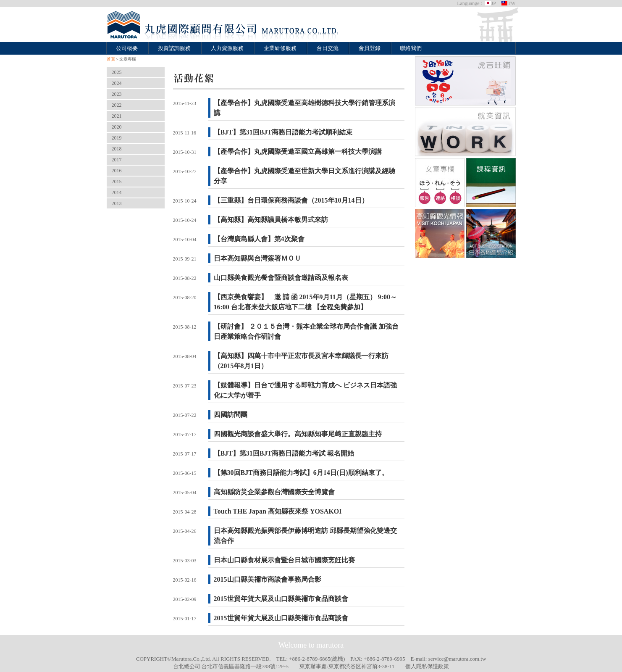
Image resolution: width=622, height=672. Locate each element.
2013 (117, 203)
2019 (117, 138)
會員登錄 (370, 48)
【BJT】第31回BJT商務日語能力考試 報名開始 (284, 453)
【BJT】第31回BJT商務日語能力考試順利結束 (283, 132)
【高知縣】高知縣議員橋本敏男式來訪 (271, 220)
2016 (117, 171)
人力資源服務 (227, 48)
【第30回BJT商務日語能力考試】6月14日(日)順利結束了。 (301, 473)
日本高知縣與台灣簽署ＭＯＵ (257, 258)
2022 (117, 105)
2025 (117, 72)
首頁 (111, 59)
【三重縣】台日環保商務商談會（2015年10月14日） (291, 200)
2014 (117, 192)
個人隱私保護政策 (427, 666)
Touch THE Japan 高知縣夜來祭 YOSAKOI (278, 511)
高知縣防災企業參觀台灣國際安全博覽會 (274, 492)
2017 (117, 160)
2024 (117, 83)
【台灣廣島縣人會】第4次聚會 (259, 239)
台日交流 (328, 48)
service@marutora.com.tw (457, 659)
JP (490, 3)
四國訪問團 (231, 415)
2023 (117, 94)
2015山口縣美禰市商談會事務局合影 (268, 579)
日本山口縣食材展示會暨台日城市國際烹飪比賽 (284, 560)
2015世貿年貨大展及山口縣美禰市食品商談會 (284, 599)
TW (508, 3)
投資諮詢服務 (174, 48)
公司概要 (127, 48)
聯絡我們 (411, 48)
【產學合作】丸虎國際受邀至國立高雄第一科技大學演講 (298, 152)
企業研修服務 (280, 48)
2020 (117, 127)
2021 (117, 116)
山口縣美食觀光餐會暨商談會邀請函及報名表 (281, 278)
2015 (117, 182)
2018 (117, 149)
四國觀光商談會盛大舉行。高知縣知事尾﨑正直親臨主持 (298, 434)
